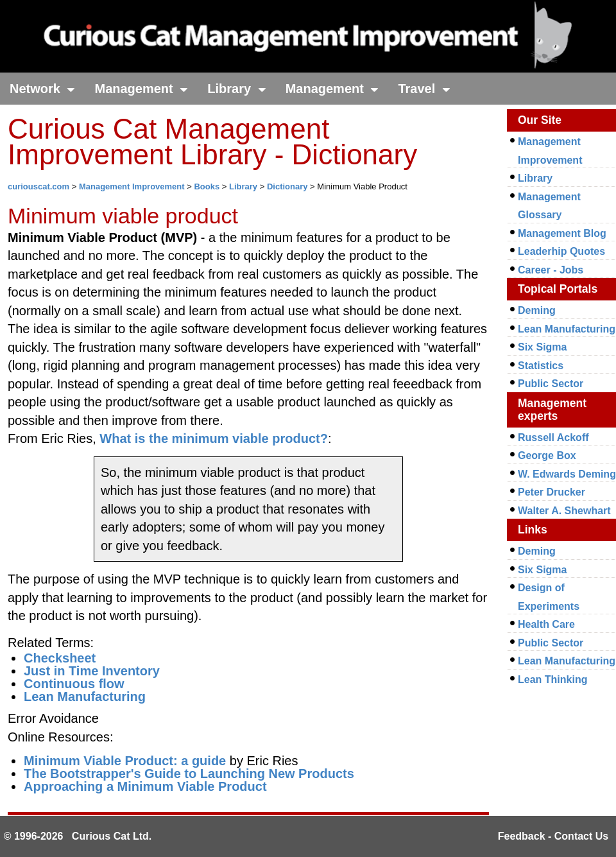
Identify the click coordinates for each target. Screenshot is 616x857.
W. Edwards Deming (567, 474)
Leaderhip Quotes (561, 251)
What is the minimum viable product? (214, 438)
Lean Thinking (552, 680)
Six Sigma (542, 347)
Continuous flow (74, 684)
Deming (537, 310)
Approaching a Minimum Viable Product (145, 786)
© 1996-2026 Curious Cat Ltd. (78, 836)
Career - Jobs (551, 270)
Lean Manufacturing (85, 697)
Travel (424, 89)
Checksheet (60, 658)
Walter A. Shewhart (564, 511)
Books (207, 186)
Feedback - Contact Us (553, 836)
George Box (547, 455)
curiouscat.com (38, 186)
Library (236, 89)
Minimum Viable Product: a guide (125, 761)
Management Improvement (132, 186)
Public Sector (551, 384)
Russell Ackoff (553, 437)
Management (141, 89)
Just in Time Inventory (92, 671)
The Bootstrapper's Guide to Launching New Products (189, 774)
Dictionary (287, 186)
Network (42, 89)
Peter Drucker (552, 492)
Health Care (546, 624)
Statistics (541, 366)
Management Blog (562, 233)
